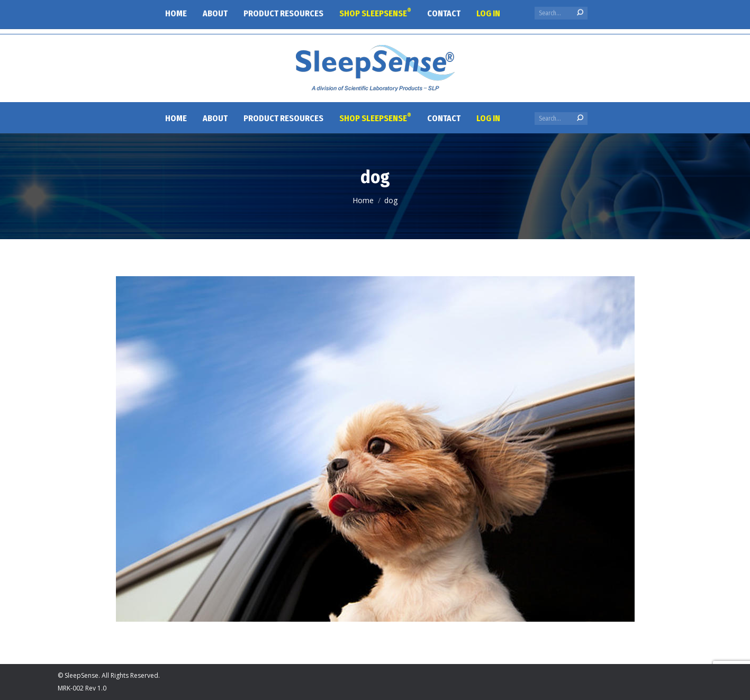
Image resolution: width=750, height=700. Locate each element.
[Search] (561, 119)
